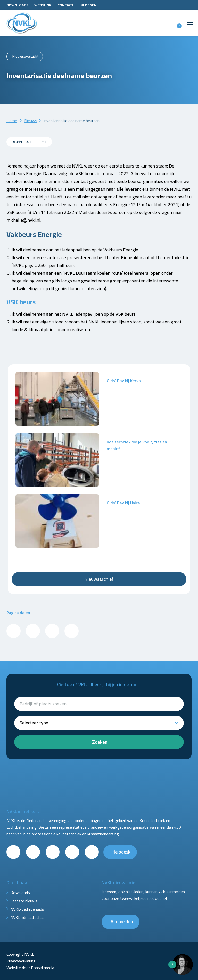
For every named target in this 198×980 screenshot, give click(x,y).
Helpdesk (121, 852)
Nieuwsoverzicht (26, 56)
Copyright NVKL (20, 954)
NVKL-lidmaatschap (27, 917)
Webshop (43, 5)
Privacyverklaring (21, 961)
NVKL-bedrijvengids (27, 909)
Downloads (17, 5)
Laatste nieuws (24, 901)
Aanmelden (122, 922)
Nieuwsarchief (99, 579)
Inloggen (88, 5)
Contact (65, 5)
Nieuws (31, 121)
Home (12, 121)
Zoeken (100, 742)
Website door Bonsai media (30, 968)
